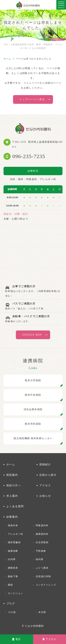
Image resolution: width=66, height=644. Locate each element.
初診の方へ (14, 485)
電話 (17, 639)
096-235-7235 (29, 156)
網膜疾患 (13, 568)
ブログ (11, 603)
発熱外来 (13, 525)
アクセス (50, 639)
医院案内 (12, 475)
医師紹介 (45, 464)
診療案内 (12, 517)
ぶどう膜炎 (42, 568)
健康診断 (13, 551)
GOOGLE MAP (32, 335)
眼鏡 (10, 585)
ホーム (11, 464)
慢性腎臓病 (14, 542)
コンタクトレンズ (46, 585)
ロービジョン (15, 593)
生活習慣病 (42, 542)
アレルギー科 (15, 534)
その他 (12, 612)
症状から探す (48, 475)
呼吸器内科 (42, 525)
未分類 (42, 612)
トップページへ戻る (32, 99)
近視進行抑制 (43, 576)
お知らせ (45, 496)
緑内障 (40, 559)
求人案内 (12, 496)
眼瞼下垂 (13, 576)
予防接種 (41, 551)
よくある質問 (15, 506)
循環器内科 (42, 534)
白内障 (12, 559)
